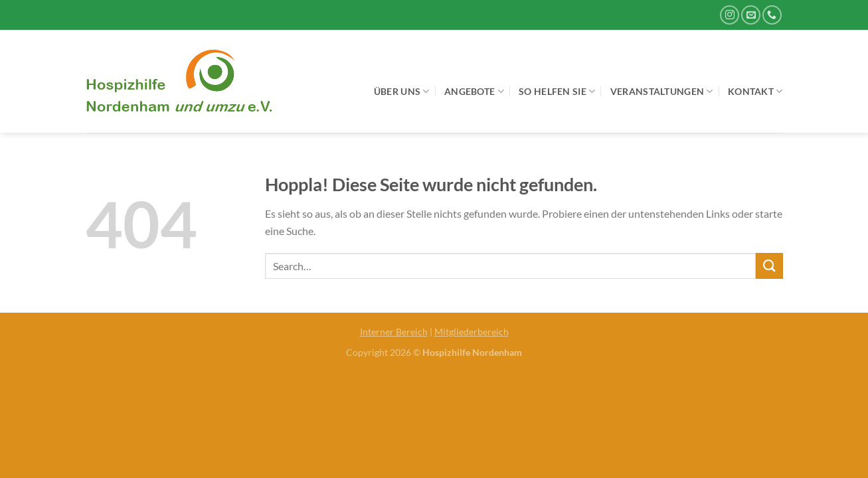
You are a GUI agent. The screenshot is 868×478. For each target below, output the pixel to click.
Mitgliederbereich (472, 332)
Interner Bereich (394, 332)
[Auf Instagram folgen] (730, 15)
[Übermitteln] (769, 266)
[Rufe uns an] (772, 15)
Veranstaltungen (662, 91)
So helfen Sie (557, 91)
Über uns (402, 91)
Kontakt (755, 91)
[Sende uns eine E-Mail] (751, 15)
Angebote (474, 91)
